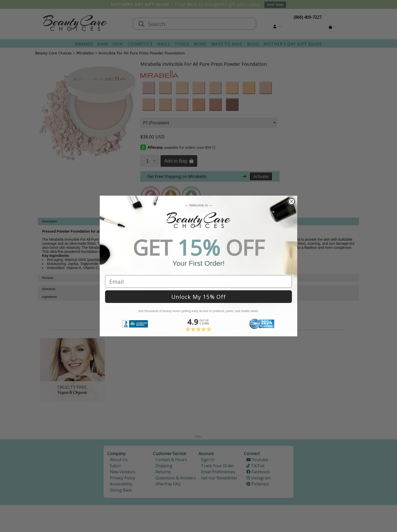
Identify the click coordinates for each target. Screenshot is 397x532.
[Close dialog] (292, 201)
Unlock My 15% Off (199, 297)
